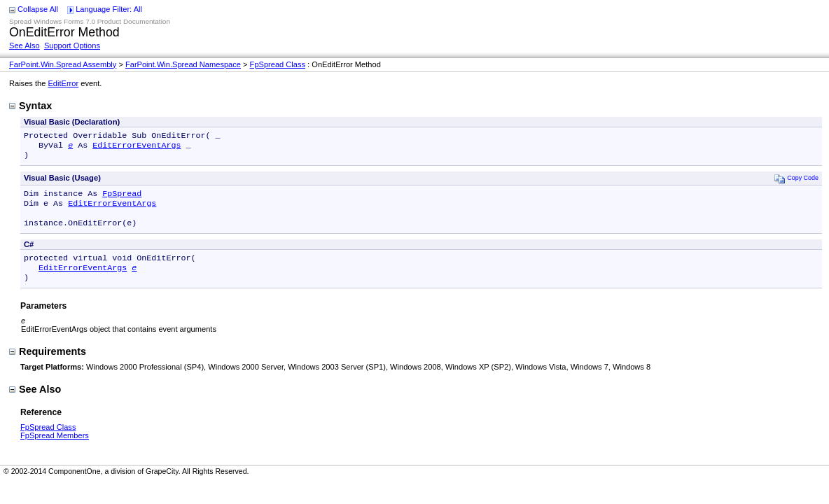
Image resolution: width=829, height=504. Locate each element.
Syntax (30, 106)
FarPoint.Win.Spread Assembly (63, 64)
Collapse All (38, 9)
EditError (63, 83)
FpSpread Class (278, 64)
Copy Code (796, 182)
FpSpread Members (55, 449)
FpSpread (122, 199)
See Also (25, 45)
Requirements (48, 365)
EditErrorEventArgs (137, 148)
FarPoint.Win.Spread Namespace (183, 64)
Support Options (72, 45)
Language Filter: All (109, 9)
